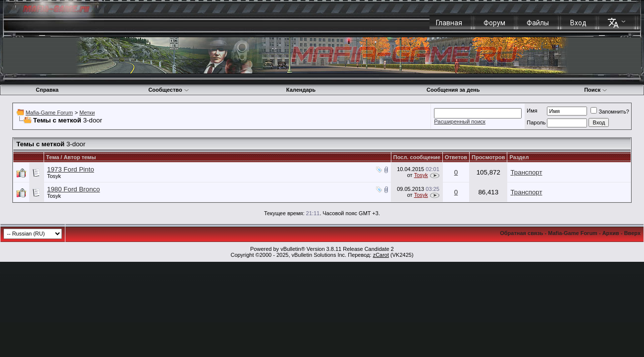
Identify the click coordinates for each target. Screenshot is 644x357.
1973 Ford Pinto (71, 169)
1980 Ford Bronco (74, 189)
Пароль (536, 122)
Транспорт (526, 172)
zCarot (381, 255)
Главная (449, 23)
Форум (494, 23)
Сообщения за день (453, 90)
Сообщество (168, 90)
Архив (611, 233)
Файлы (538, 23)
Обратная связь (521, 233)
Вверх (632, 233)
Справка (47, 90)
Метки (87, 113)
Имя (532, 111)
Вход (578, 23)
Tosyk (54, 176)
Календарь (301, 90)
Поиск (596, 90)
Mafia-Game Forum (49, 113)
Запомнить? (610, 112)
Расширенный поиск (460, 121)
